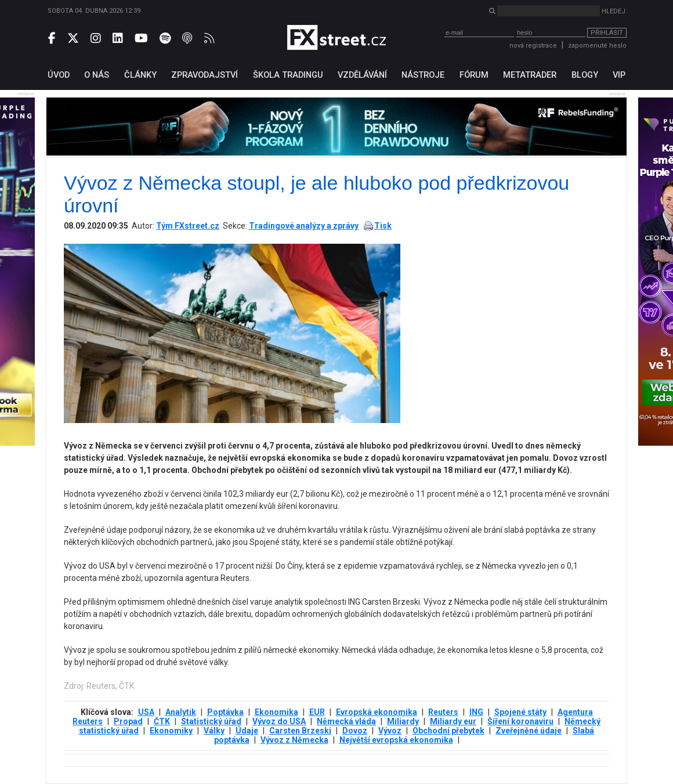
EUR (317, 712)
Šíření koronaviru (520, 721)
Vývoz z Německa (294, 740)
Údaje (247, 731)
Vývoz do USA (279, 721)
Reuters (443, 712)
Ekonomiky (171, 731)
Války (214, 731)
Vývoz (390, 731)
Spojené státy (520, 712)
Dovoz (355, 731)
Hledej (614, 11)
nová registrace (533, 46)
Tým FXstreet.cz (188, 226)
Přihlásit (607, 33)
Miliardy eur (453, 721)
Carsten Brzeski (300, 731)
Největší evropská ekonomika (396, 740)
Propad (128, 721)
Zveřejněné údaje (529, 731)
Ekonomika (276, 712)
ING (476, 712)
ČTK (162, 721)
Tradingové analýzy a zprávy (304, 226)
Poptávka (225, 712)
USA (146, 712)
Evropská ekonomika (377, 712)
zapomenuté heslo (597, 46)
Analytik (181, 712)
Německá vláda (346, 721)
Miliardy (403, 721)
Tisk (383, 226)
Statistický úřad (211, 721)
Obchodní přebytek (448, 731)
